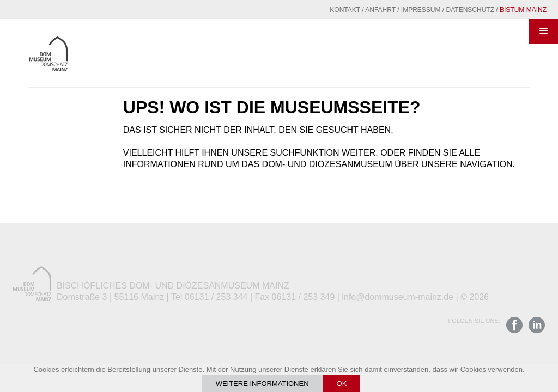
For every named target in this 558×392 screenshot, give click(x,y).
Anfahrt (380, 10)
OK (342, 384)
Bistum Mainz (523, 10)
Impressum (421, 10)
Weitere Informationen (262, 384)
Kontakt (345, 10)
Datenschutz (470, 10)
